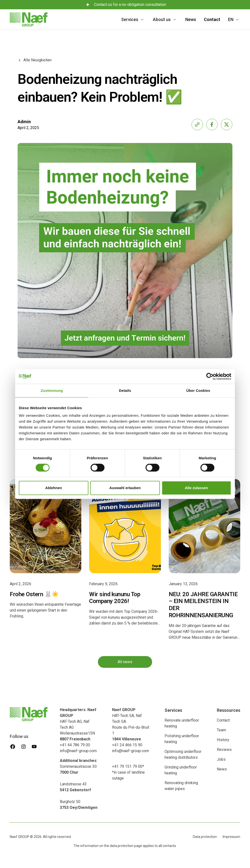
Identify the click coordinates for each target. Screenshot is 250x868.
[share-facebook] (212, 124)
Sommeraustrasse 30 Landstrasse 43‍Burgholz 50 (79, 784)
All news (125, 662)
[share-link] (197, 124)
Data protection (205, 837)
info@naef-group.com (78, 751)
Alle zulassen (196, 488)
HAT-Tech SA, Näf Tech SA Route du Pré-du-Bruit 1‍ (131, 724)
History (223, 740)
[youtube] (34, 747)
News (191, 19)
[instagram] (23, 747)
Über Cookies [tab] (198, 390)
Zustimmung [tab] (52, 390)
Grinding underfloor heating (181, 770)
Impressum (231, 837)
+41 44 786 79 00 (75, 745)
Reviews (224, 750)
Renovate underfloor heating (182, 723)
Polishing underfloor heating (182, 739)
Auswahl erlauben (125, 488)
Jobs (221, 759)
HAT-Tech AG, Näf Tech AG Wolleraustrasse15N (78, 724)
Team (221, 730)
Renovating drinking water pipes (181, 786)
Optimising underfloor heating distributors (183, 754)
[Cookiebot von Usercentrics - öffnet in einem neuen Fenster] (210, 376)
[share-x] (227, 124)
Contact (223, 720)
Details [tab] (125, 390)
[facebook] (13, 747)
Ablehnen (53, 488)
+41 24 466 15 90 (127, 745)
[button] (133, 19)
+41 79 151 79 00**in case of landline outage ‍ (128, 772)
